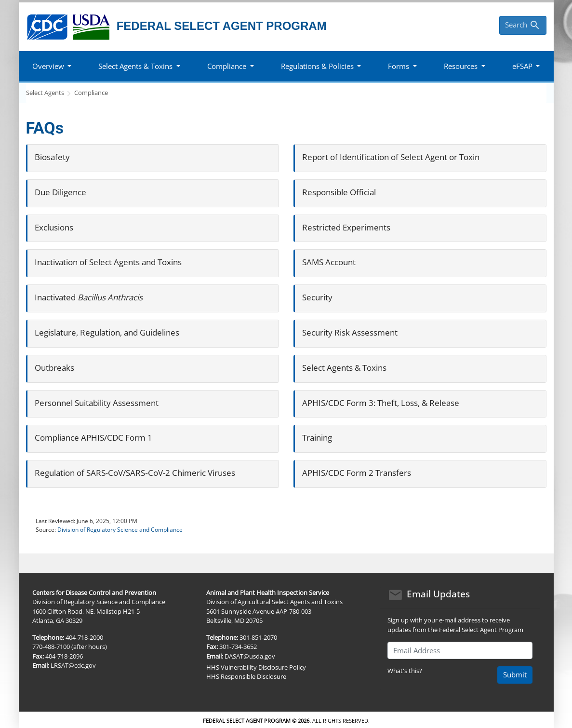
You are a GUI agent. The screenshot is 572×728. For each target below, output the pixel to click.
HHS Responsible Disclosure (246, 676)
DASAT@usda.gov (250, 656)
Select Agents (45, 93)
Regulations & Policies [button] (317, 66)
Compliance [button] (227, 66)
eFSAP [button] (522, 66)
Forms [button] (399, 66)
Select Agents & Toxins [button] (135, 66)
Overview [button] (48, 66)
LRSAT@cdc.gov (73, 665)
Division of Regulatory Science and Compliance (120, 530)
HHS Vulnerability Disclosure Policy (256, 667)
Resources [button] (461, 66)
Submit (515, 674)
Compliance (91, 93)
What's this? (405, 671)
